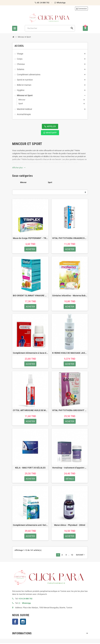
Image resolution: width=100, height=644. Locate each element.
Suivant (81, 556)
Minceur (23, 182)
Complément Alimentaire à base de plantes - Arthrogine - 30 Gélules (30, 353)
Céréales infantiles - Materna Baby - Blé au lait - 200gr (70, 296)
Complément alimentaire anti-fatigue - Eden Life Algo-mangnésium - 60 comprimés (30, 526)
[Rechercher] (50, 28)
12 (72, 556)
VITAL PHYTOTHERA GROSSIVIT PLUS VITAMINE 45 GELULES (70, 411)
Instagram (23, 622)
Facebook (15, 622)
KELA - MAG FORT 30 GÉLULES (30, 468)
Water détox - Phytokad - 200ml (70, 526)
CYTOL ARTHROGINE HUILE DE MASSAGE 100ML (30, 411)
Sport (50, 182)
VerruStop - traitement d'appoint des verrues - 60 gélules (70, 468)
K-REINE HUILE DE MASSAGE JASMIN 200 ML (70, 353)
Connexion (81, 9)
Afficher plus (19, 168)
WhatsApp (50, 133)
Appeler (50, 126)
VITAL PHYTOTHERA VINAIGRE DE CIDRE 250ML (70, 238)
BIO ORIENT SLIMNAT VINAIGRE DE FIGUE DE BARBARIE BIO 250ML (30, 296)
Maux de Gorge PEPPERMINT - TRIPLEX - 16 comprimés (30, 238)
